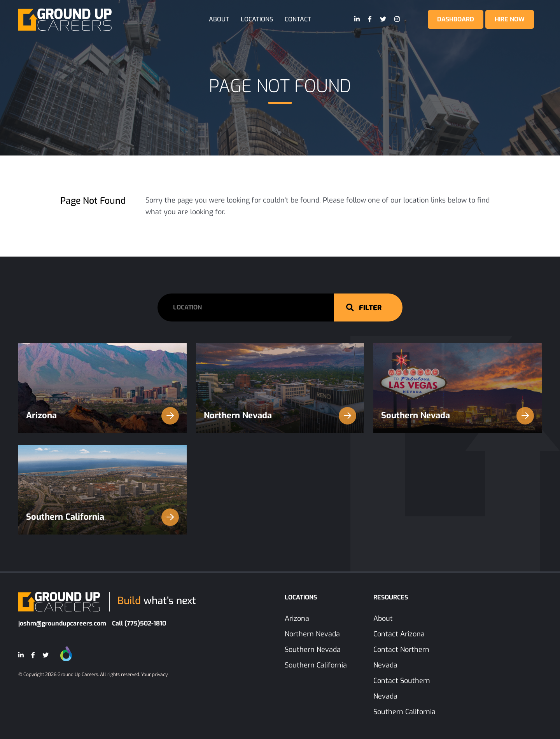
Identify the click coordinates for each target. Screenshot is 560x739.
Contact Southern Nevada (402, 688)
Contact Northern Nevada (401, 657)
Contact (298, 19)
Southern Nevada (458, 416)
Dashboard (456, 19)
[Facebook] (370, 19)
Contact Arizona (399, 634)
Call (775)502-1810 (139, 623)
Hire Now (510, 19)
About (219, 19)
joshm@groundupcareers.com (62, 623)
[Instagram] (397, 19)
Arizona (102, 416)
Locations (257, 19)
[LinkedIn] (357, 19)
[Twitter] (383, 19)
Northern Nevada (280, 416)
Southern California (102, 517)
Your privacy (154, 674)
